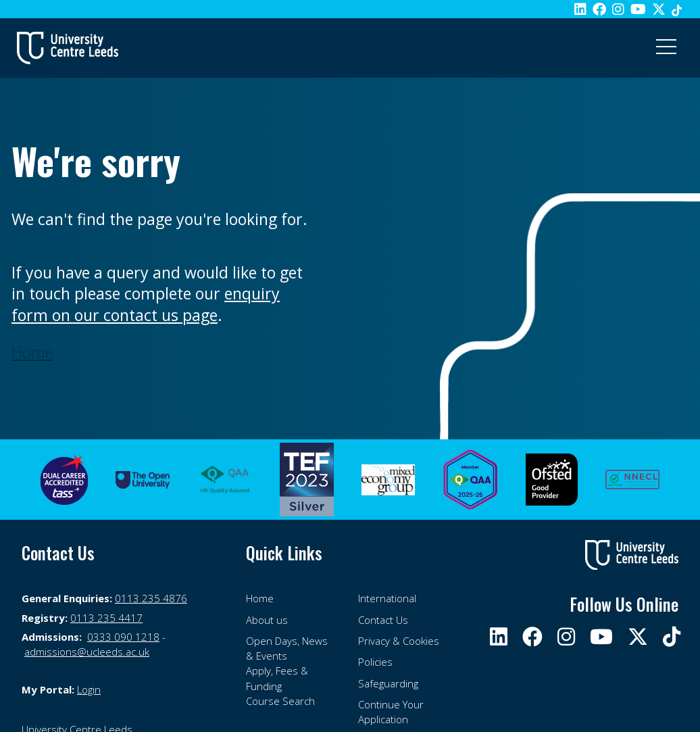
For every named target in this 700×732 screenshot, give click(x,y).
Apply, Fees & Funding (277, 678)
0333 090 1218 (123, 637)
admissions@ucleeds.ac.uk (87, 652)
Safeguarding (388, 683)
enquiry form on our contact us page (146, 304)
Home (260, 598)
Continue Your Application (391, 712)
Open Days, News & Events (287, 648)
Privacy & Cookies (399, 641)
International (387, 598)
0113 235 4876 (151, 598)
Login (89, 689)
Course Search (280, 701)
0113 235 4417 (106, 618)
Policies (375, 662)
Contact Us (383, 620)
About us (267, 620)
